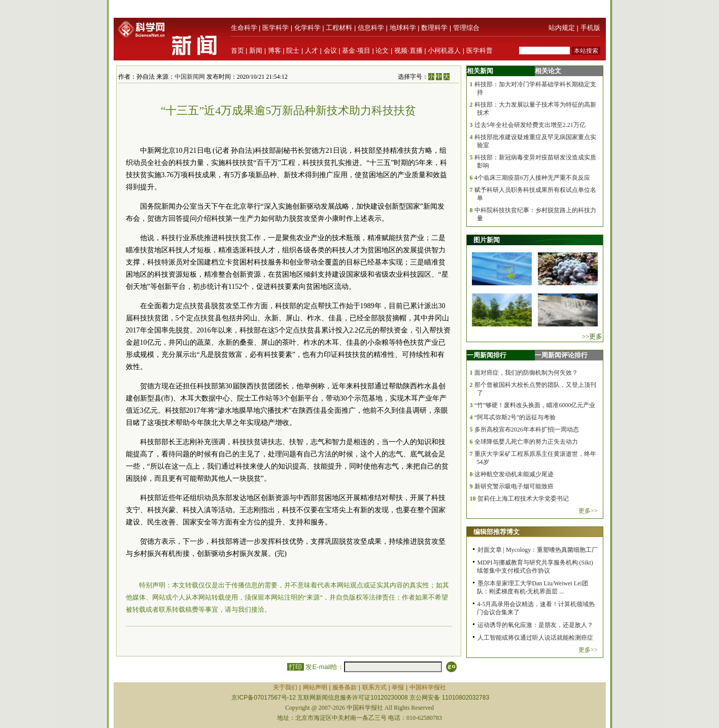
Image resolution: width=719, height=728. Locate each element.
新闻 (256, 51)
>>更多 (592, 336)
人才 (312, 51)
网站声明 (315, 687)
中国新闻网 (190, 77)
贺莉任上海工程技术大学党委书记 (523, 499)
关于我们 (285, 687)
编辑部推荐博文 (497, 532)
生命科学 (244, 28)
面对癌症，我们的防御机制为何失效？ (526, 373)
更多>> (588, 511)
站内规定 (562, 28)
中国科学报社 (428, 687)
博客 (275, 51)
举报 (398, 687)
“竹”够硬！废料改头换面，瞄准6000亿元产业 (535, 405)
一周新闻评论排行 (561, 355)
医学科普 (480, 51)
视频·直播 (408, 51)
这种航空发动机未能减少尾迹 (514, 474)
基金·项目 (356, 51)
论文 (382, 51)
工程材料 (339, 28)
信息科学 (371, 28)
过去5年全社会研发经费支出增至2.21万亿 (530, 125)
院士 (293, 51)
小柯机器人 (444, 51)
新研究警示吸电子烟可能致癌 (514, 486)
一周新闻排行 (487, 355)
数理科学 (434, 28)
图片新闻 (487, 240)
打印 (296, 667)
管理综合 (466, 28)
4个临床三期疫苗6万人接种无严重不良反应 (532, 178)
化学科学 (307, 28)
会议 (330, 51)
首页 (237, 51)
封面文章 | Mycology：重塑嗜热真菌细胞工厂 (538, 550)
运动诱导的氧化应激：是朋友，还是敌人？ (535, 625)
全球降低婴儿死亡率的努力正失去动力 (526, 442)
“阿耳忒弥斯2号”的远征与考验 (515, 417)
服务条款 (345, 687)
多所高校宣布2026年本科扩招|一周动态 (527, 429)
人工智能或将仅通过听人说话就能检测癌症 (535, 638)
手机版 (590, 28)
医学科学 (276, 28)
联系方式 (374, 687)
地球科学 (403, 28)
